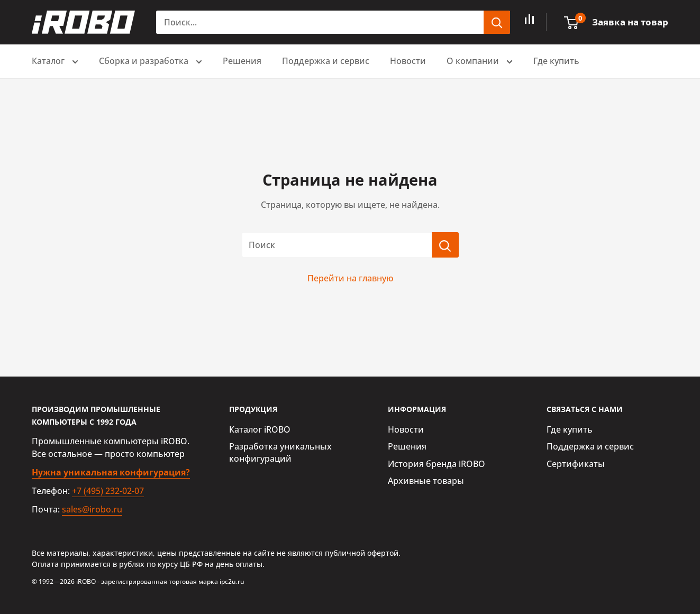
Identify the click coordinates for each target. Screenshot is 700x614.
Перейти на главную (350, 278)
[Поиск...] (320, 22)
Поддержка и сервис (326, 61)
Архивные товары (426, 481)
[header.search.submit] (497, 22)
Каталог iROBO (260, 429)
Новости (408, 61)
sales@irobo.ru (92, 509)
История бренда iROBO (437, 464)
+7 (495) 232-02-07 (108, 491)
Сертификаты (576, 464)
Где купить (556, 61)
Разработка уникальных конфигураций (280, 452)
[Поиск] (445, 245)
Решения (242, 61)
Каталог (55, 62)
